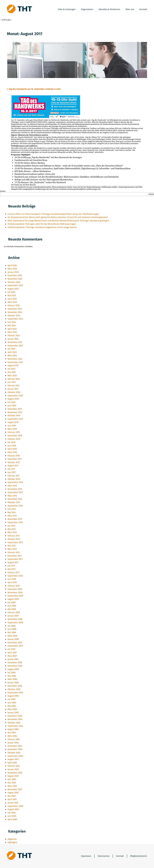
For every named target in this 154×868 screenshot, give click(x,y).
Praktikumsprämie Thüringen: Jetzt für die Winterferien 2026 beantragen (42, 224)
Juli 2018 (11, 442)
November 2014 (15, 499)
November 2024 (15, 312)
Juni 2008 (12, 629)
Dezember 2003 (15, 746)
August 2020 (13, 399)
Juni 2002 (12, 779)
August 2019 (13, 422)
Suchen (3, 191)
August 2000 (13, 809)
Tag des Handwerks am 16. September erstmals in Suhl (35, 89)
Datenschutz (104, 856)
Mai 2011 (12, 569)
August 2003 (13, 759)
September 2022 (15, 362)
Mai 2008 (12, 633)
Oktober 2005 (14, 689)
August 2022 (13, 366)
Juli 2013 (11, 526)
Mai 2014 (12, 512)
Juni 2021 (12, 382)
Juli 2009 (11, 603)
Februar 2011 (14, 572)
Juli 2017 (11, 469)
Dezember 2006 (15, 663)
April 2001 (12, 799)
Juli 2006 (12, 673)
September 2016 (15, 482)
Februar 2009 (14, 612)
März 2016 (12, 486)
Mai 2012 (12, 546)
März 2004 (12, 736)
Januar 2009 (13, 616)
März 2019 (12, 429)
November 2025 (15, 279)
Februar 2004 (14, 739)
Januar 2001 (13, 803)
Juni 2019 (12, 426)
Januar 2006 (13, 683)
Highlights (12, 842)
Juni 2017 (12, 472)
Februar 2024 (14, 335)
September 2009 (15, 596)
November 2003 (15, 749)
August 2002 (13, 776)
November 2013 (15, 519)
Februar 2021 (14, 386)
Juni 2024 (12, 322)
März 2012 (12, 549)
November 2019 (15, 412)
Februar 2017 (14, 476)
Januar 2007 (13, 659)
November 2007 (15, 643)
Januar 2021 (13, 389)
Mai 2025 (12, 296)
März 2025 (12, 302)
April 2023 (12, 352)
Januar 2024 (13, 339)
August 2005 (13, 696)
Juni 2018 (12, 446)
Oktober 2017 (14, 462)
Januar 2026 (13, 272)
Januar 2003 (13, 769)
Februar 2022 (14, 379)
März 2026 (12, 269)
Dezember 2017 (15, 459)
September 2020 (15, 396)
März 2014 (12, 516)
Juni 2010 (12, 579)
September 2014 (15, 506)
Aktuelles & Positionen (109, 9)
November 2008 (15, 619)
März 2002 (12, 786)
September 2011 (15, 559)
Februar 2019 (14, 432)
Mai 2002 (12, 783)
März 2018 (12, 452)
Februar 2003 (14, 766)
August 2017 (13, 466)
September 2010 (15, 576)
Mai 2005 (12, 706)
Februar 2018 (14, 456)
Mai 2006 (12, 676)
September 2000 (15, 806)
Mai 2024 (12, 326)
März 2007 (12, 656)
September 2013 (15, 522)
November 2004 (15, 719)
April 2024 (12, 329)
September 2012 (15, 542)
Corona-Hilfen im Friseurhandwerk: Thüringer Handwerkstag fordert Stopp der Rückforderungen (53, 214)
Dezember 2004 (15, 716)
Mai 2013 (12, 529)
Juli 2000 (12, 813)
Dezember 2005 (15, 686)
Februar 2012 (14, 552)
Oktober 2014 (14, 502)
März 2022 (12, 376)
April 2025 (12, 299)
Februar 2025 (14, 305)
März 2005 (12, 709)
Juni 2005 (12, 703)
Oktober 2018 (14, 439)
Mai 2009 (12, 609)
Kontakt (143, 9)
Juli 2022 (11, 369)
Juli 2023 (11, 349)
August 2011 (13, 562)
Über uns (130, 9)
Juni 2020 (12, 406)
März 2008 (12, 636)
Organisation (87, 9)
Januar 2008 (13, 639)
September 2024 (15, 319)
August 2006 (13, 669)
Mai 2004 (12, 733)
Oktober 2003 (14, 753)
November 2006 (15, 666)
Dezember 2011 (15, 556)
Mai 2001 (12, 796)
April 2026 (12, 265)
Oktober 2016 (14, 479)
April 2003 (12, 763)
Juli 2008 (12, 626)
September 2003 (15, 756)
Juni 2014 (12, 509)
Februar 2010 (14, 586)
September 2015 (15, 492)
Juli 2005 (11, 699)
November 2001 (15, 789)
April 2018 (12, 449)
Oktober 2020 (14, 392)
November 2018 (15, 436)
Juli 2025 (11, 292)
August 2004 (13, 729)
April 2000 (12, 819)
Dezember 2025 (15, 275)
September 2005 (15, 693)
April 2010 (12, 582)
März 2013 (12, 532)
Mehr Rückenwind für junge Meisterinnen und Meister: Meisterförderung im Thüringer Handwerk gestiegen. (58, 221)
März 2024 (12, 332)
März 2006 (12, 679)
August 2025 (13, 289)
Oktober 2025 (14, 282)
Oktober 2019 (14, 416)
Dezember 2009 (15, 589)
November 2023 (15, 342)
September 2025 (15, 285)
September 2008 (15, 623)
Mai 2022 (12, 372)
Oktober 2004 (14, 723)
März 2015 (12, 496)
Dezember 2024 (15, 309)
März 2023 (12, 356)
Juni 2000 (12, 816)
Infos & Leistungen (67, 9)
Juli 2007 (11, 649)
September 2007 (15, 646)
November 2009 (15, 593)
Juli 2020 (11, 402)
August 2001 (13, 793)
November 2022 (15, 359)
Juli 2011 (11, 566)
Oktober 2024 (14, 316)
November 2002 (15, 773)
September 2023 (15, 346)
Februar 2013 (14, 536)
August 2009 (13, 599)
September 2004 (15, 726)
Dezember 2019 (15, 409)
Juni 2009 (12, 606)
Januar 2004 (13, 743)
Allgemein (12, 839)
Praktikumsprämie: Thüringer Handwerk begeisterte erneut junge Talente (42, 227)
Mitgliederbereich (139, 856)
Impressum (86, 856)
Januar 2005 (13, 713)
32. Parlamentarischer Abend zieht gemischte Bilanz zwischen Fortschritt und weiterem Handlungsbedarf (58, 217)
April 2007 (12, 653)
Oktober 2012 (14, 539)
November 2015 (15, 489)
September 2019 (15, 419)
